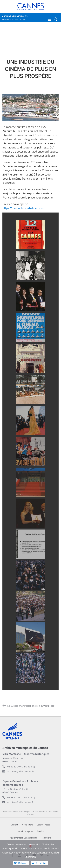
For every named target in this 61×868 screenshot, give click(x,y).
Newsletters (27, 825)
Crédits (40, 831)
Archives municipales (27, 19)
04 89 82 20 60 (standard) (21, 767)
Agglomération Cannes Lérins (23, 838)
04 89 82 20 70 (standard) (21, 797)
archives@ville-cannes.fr (21, 771)
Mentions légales (25, 831)
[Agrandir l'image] (30, 107)
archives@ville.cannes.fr (21, 802)
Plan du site (46, 838)
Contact (14, 825)
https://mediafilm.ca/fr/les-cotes (23, 208)
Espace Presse (44, 825)
